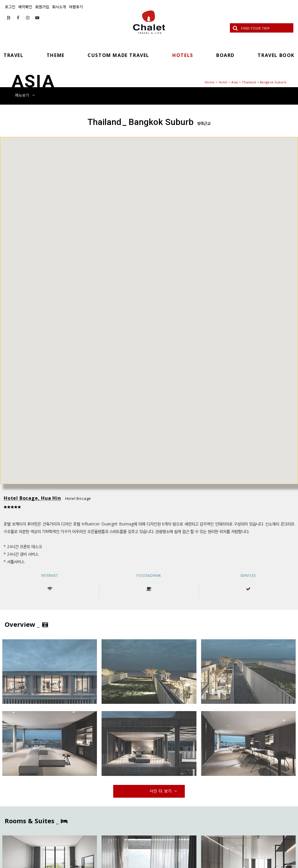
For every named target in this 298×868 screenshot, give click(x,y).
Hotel (223, 82)
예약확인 (25, 7)
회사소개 (59, 7)
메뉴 (25, 95)
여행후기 (76, 7)
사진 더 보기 (164, 791)
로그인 (10, 7)
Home (210, 82)
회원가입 (42, 7)
